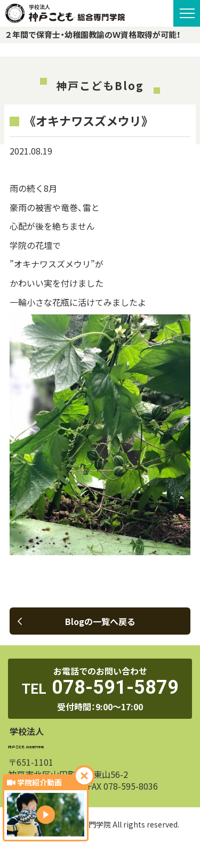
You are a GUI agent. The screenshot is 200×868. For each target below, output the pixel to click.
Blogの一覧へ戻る (77, 621)
